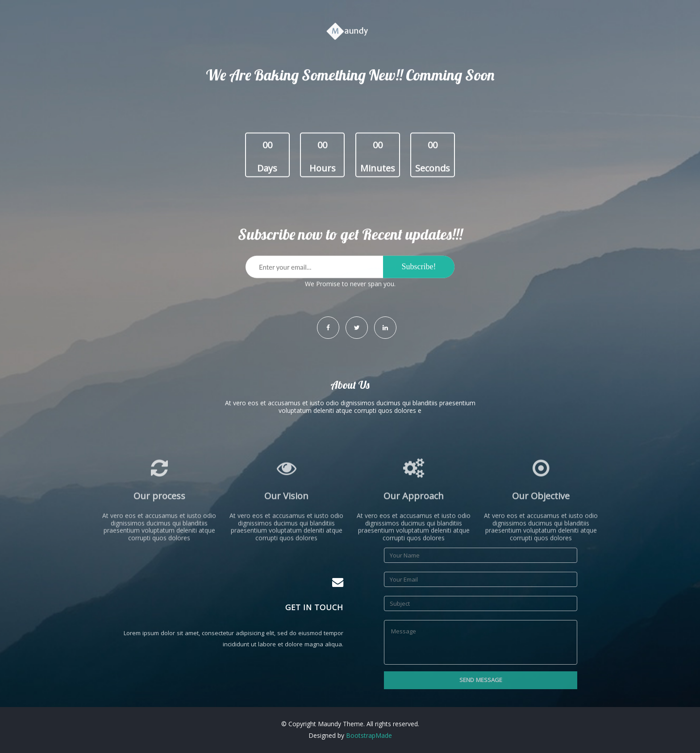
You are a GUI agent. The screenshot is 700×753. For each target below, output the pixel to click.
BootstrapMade (369, 735)
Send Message (481, 680)
